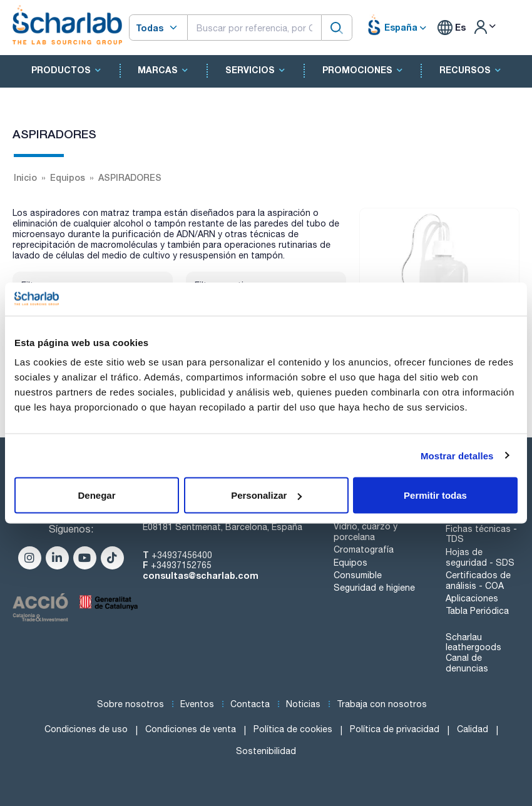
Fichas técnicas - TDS (481, 534)
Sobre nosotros (130, 704)
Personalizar (266, 495)
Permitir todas (435, 495)
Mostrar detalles (457, 455)
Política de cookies (293, 729)
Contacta (250, 704)
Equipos (350, 563)
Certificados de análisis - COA (478, 580)
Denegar (96, 495)
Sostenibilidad (266, 751)
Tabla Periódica (477, 611)
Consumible (358, 575)
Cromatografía (364, 549)
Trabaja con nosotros (382, 704)
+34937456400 (182, 555)
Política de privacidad (395, 729)
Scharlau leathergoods (473, 642)
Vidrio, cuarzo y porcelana (366, 532)
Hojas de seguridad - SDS (480, 557)
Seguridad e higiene (374, 588)
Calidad (473, 729)
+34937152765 (181, 565)
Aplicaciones (472, 598)
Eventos (197, 704)
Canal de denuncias (467, 663)
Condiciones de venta (191, 729)
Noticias (303, 704)
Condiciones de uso (86, 729)
